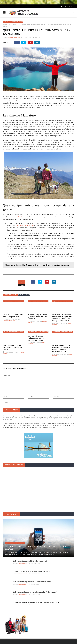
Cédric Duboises (22, 564)
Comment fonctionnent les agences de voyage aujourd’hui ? (32, 571)
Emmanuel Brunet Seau (14, 38)
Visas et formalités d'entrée (12, 496)
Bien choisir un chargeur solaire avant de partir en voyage (12, 347)
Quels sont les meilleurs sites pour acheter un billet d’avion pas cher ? (35, 592)
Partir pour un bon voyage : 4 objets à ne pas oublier (14, 316)
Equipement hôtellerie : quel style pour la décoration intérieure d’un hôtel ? (37, 602)
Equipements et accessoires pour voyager (13, 22)
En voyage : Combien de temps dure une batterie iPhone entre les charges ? (37, 548)
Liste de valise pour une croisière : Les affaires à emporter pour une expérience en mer (61, 348)
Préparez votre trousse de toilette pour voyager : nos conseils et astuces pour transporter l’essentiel (62, 318)
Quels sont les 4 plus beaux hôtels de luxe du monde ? (30, 561)
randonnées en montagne (25, 226)
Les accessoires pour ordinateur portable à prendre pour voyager (36, 338)
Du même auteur (24, 295)
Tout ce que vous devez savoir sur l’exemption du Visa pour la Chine (38, 499)
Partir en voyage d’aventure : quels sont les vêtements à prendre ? (38, 317)
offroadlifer (21, 217)
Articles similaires (10, 295)
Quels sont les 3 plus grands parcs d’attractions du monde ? (32, 582)
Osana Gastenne (22, 605)
